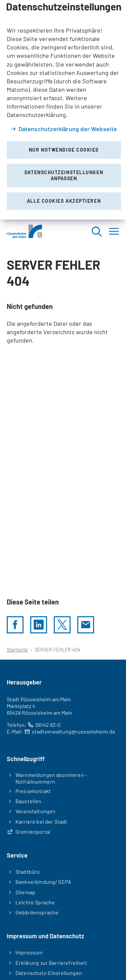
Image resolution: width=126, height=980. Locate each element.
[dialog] (63, 110)
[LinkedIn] (39, 625)
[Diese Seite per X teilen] (62, 625)
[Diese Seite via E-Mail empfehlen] (86, 625)
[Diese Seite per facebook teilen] (15, 625)
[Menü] (114, 231)
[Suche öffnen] (96, 231)
